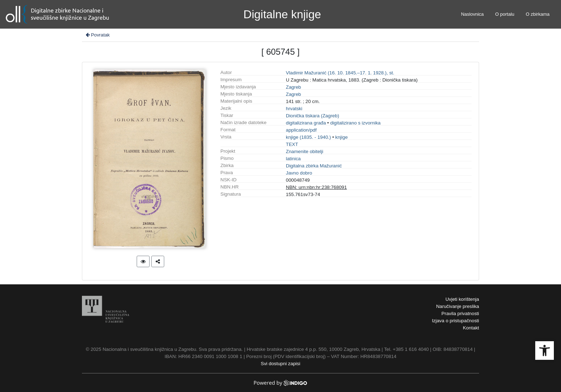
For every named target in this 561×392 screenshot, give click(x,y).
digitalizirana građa (306, 123)
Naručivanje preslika (458, 306)
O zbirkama (538, 14)
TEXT (292, 144)
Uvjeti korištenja (462, 299)
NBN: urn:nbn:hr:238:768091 (316, 187)
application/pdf (301, 130)
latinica (293, 159)
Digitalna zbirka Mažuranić (314, 166)
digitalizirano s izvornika (355, 123)
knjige (342, 137)
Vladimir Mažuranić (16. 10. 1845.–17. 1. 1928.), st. (340, 73)
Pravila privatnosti (460, 313)
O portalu (505, 14)
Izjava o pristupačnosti (455, 321)
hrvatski (294, 109)
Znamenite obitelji (304, 151)
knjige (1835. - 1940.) (308, 137)
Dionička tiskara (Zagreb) (313, 116)
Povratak (97, 35)
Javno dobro (299, 173)
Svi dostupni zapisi (280, 364)
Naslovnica (472, 14)
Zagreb (293, 87)
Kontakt (471, 328)
